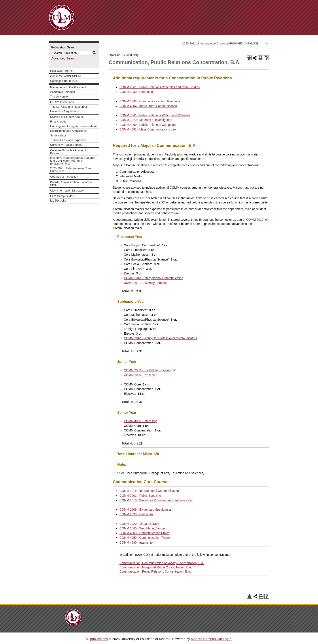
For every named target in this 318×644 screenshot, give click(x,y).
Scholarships (58, 135)
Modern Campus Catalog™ (211, 639)
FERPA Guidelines (62, 102)
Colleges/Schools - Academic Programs (69, 152)
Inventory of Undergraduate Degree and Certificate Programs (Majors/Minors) (73, 161)
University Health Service (66, 145)
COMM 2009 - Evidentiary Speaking (148, 370)
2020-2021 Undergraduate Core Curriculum (71, 170)
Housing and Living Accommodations (74, 126)
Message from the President (68, 87)
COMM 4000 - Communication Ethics (144, 533)
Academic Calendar (63, 92)
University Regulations (64, 111)
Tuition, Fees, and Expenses (68, 140)
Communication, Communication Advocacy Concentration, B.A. (162, 563)
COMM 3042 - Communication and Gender (148, 101)
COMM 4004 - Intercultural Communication (148, 106)
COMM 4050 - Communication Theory (145, 538)
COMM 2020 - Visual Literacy (139, 524)
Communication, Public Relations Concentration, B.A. (155, 572)
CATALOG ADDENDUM (65, 76)
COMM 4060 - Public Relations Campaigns (148, 125)
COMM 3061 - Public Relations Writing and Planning (155, 115)
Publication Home (61, 71)
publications (99, 639)
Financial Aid (58, 122)
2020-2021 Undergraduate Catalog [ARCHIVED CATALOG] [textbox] (220, 43)
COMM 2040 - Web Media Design (142, 528)
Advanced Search (64, 58)
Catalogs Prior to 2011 (64, 81)
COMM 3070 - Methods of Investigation (146, 120)
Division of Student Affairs (66, 117)
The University (59, 97)
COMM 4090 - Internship (140, 421)
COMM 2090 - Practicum (141, 375)
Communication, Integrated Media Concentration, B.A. (156, 567)
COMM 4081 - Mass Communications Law (148, 129)
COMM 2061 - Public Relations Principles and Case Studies (160, 87)
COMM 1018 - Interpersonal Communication (154, 278)
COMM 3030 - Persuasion (137, 92)
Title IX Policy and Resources (69, 107)
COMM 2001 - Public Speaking (140, 496)
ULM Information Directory (67, 191)
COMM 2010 (255, 220)
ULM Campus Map (62, 196)
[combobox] (225, 43)
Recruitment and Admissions (68, 131)
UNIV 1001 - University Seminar (145, 283)
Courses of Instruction (64, 177)
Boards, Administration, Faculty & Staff (71, 184)
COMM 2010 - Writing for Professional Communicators (160, 338)
